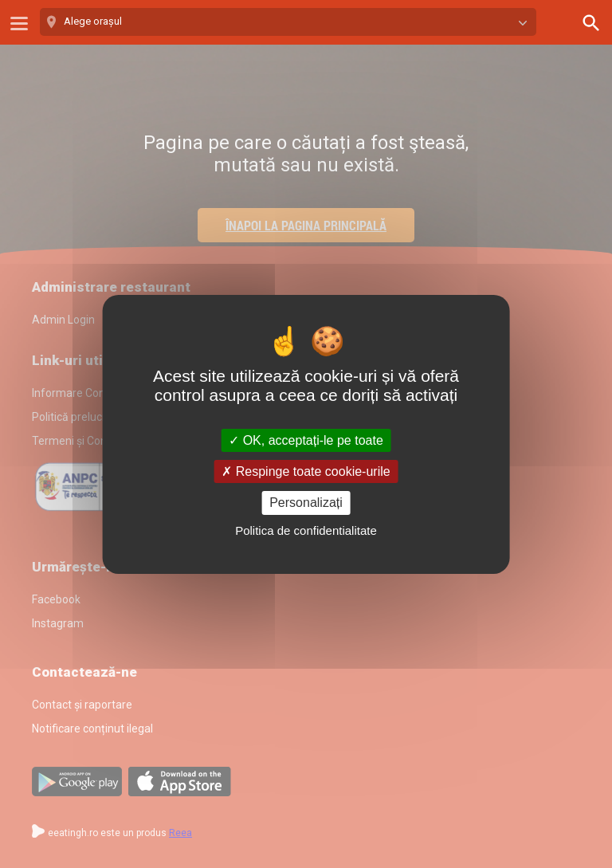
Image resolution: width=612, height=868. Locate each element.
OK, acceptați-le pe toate (306, 440)
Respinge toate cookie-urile (306, 471)
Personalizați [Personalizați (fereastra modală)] (306, 503)
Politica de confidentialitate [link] (306, 530)
